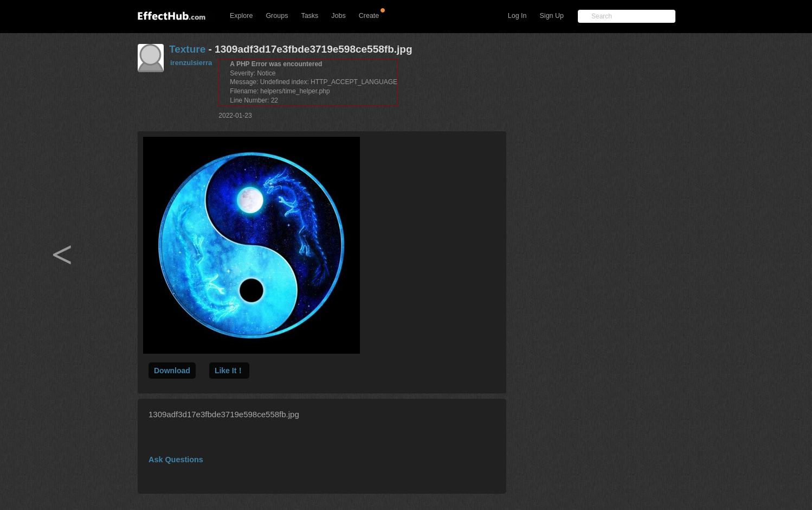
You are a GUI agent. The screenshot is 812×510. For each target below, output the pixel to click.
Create (369, 16)
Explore (241, 16)
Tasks (310, 16)
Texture (187, 49)
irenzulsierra (191, 63)
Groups (277, 16)
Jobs (338, 16)
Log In (517, 16)
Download (172, 371)
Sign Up (552, 16)
